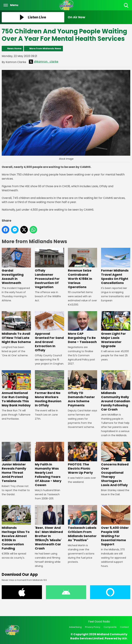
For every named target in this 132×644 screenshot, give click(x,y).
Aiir (125, 638)
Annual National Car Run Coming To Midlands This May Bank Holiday (16, 389)
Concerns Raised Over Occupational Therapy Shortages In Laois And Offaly (116, 464)
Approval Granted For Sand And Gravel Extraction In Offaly (49, 332)
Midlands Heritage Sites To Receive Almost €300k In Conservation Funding (16, 528)
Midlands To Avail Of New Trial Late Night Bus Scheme (16, 328)
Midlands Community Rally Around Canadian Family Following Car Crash (116, 391)
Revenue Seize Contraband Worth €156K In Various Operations (82, 269)
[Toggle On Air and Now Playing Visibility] (99, 17)
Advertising (75, 627)
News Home (14, 48)
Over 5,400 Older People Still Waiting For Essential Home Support (116, 526)
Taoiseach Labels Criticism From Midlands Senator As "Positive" (82, 524)
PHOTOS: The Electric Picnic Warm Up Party (82, 458)
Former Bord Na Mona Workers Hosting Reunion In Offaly (49, 389)
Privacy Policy (93, 627)
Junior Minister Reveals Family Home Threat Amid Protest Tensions (16, 462)
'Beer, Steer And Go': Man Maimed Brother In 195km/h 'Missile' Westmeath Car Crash (49, 528)
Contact (124, 627)
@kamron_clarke (44, 62)
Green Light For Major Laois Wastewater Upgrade (116, 330)
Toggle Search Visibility (126, 6)
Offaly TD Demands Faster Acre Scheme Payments (82, 389)
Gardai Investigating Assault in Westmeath (16, 266)
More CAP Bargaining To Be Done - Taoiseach (82, 328)
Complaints (110, 627)
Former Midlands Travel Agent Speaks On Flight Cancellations (116, 266)
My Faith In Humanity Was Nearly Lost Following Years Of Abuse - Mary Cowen (49, 464)
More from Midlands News (45, 48)
